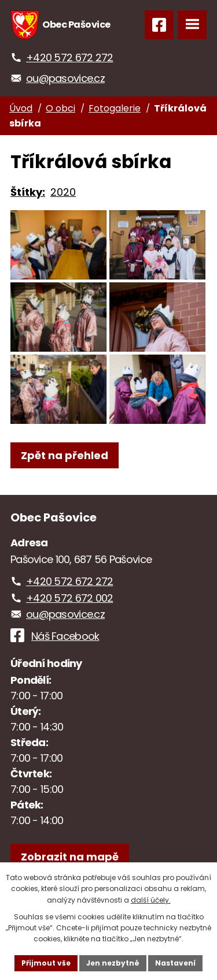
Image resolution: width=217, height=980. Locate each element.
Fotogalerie (115, 108)
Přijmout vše (46, 963)
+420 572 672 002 (69, 598)
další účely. (151, 900)
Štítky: (28, 192)
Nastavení (175, 963)
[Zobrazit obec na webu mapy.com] (70, 857)
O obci (60, 108)
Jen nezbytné (113, 963)
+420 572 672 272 (69, 57)
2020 (63, 192)
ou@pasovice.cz (65, 78)
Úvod (21, 108)
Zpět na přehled (65, 455)
